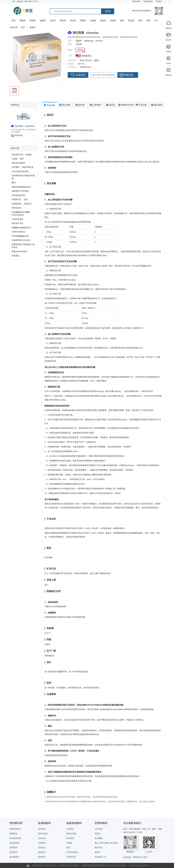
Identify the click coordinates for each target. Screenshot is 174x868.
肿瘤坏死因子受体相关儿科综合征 (23, 246)
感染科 (103, 20)
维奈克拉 (42, 848)
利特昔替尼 (71, 857)
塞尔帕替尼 (14, 857)
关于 (156, 20)
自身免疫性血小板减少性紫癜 (23, 177)
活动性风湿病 (17, 219)
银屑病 (29, 155)
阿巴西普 (70, 838)
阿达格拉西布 (148, 1)
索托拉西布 (136, 1)
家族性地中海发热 (19, 251)
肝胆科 (33, 20)
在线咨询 (78, 75)
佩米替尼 (99, 848)
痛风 (14, 183)
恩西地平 (42, 852)
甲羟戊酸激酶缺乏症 (20, 236)
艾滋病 (15, 159)
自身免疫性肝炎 (18, 195)
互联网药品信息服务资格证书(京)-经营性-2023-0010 (104, 865)
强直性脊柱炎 (28, 167)
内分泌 (73, 20)
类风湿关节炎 (17, 155)
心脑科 (93, 20)
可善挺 (69, 843)
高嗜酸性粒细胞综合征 (21, 228)
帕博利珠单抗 (15, 829)
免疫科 (53, 20)
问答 (148, 20)
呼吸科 (83, 20)
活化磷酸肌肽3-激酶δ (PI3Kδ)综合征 (21, 214)
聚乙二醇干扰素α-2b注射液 (106, 843)
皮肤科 (113, 20)
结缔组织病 (16, 204)
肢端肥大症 (16, 199)
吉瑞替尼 (42, 843)
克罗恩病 (15, 167)
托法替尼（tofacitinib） (26, 126)
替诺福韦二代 (101, 857)
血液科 (43, 20)
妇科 (122, 20)
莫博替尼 (13, 848)
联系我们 (159, 1)
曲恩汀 (98, 852)
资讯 (140, 20)
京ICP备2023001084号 (69, 865)
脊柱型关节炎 (17, 223)
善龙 (68, 848)
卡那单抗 (70, 829)
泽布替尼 (42, 829)
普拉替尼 (13, 852)
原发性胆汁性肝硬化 (20, 191)
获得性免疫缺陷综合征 (21, 187)
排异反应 (28, 204)
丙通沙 (98, 834)
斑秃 (22, 159)
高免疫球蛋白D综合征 (21, 240)
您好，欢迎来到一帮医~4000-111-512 (25, 1)
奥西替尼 (13, 834)
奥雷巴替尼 (43, 834)
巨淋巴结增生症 (18, 232)
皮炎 (26, 199)
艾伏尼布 (42, 838)
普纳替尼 (42, 857)
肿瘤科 (23, 20)
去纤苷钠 (99, 829)
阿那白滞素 (71, 834)
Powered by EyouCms (139, 865)
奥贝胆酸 (99, 838)
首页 (14, 20)
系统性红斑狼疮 (18, 163)
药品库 (131, 20)
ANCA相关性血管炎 (20, 171)
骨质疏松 (15, 256)
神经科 (63, 20)
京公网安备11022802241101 (44, 865)
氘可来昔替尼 (72, 852)
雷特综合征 (16, 208)
